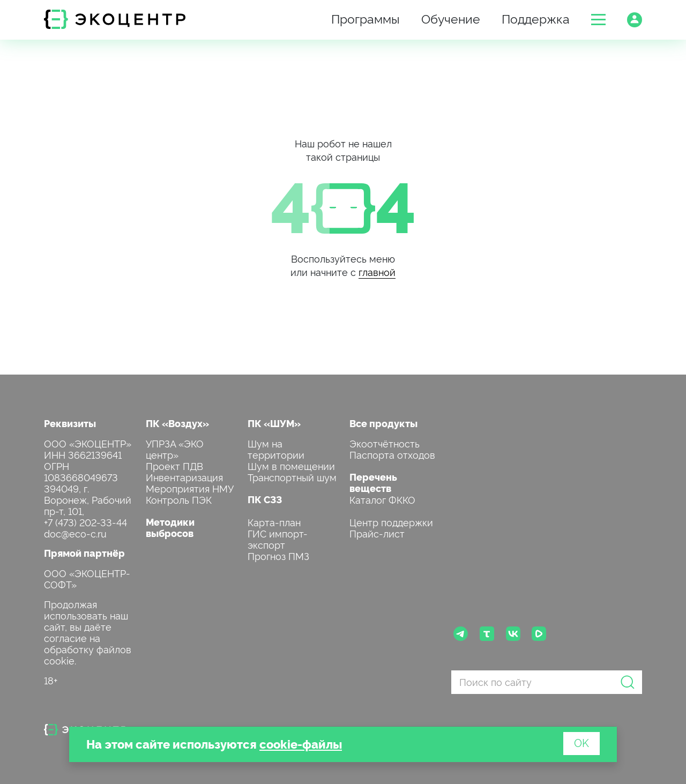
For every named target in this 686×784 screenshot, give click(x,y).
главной (377, 271)
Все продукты (383, 423)
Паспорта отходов (392, 454)
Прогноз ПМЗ (278, 555)
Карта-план (274, 522)
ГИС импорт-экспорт (278, 539)
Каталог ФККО (382, 499)
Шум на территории (276, 449)
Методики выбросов (170, 527)
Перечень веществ (373, 482)
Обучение (451, 18)
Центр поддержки (391, 522)
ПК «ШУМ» (274, 423)
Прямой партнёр (84, 553)
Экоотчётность (385, 443)
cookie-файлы (301, 744)
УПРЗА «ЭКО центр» (175, 449)
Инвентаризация (184, 477)
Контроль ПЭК (179, 499)
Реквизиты (70, 423)
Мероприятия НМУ (190, 488)
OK (581, 742)
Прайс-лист (377, 533)
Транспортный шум (292, 477)
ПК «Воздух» (177, 423)
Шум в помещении (291, 465)
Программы (366, 18)
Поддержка (536, 18)
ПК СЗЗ (265, 499)
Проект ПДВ (174, 465)
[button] (598, 20)
